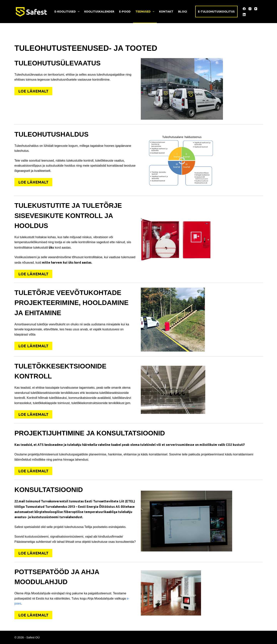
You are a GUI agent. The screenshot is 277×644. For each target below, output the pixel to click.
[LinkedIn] (244, 15)
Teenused (146, 12)
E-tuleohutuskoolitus (216, 11)
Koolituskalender (99, 11)
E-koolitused (68, 12)
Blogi (183, 11)
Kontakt (166, 11)
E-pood (125, 11)
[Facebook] (244, 9)
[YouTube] (256, 9)
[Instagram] (250, 9)
